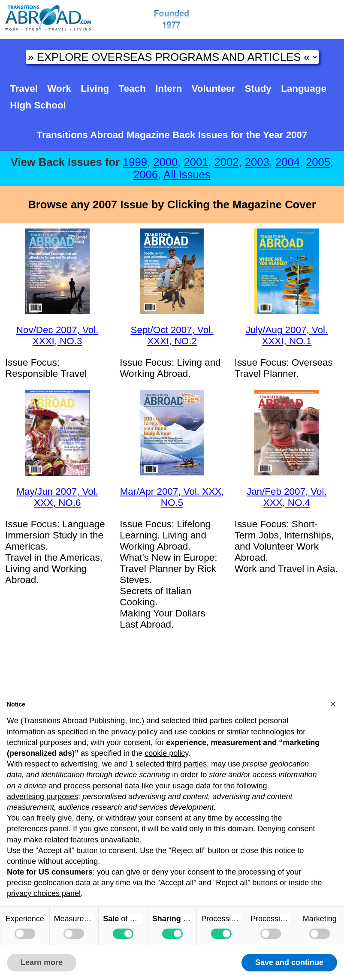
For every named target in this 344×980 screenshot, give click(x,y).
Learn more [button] (42, 962)
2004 (288, 162)
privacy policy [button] (134, 732)
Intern (169, 89)
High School (38, 105)
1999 (135, 162)
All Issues (187, 174)
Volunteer (214, 89)
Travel (24, 89)
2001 (196, 162)
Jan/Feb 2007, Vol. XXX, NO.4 (287, 497)
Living (95, 89)
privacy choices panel (44, 893)
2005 (318, 162)
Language (304, 89)
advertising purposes (42, 797)
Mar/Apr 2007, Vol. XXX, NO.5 (172, 497)
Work (59, 89)
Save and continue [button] (289, 962)
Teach (132, 89)
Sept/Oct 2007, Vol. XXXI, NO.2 (172, 335)
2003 (257, 162)
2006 (146, 174)
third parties (187, 764)
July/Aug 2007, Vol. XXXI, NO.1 (287, 335)
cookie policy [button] (166, 753)
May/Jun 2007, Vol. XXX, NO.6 (57, 497)
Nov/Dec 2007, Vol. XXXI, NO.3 (57, 335)
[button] (333, 704)
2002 (227, 162)
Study (258, 89)
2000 (165, 162)
